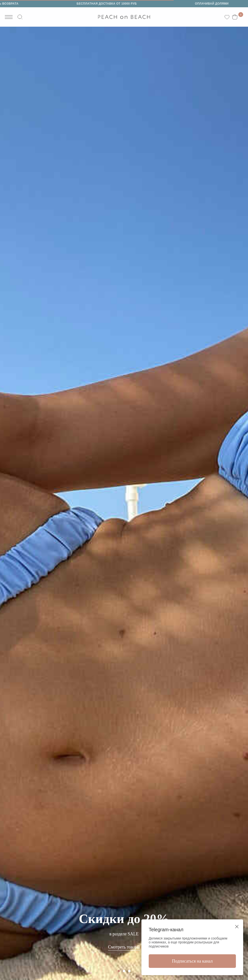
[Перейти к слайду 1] (119, 971)
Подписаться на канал (192, 961)
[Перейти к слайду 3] (129, 971)
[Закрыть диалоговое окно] (237, 927)
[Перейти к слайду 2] (124, 971)
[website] (21, 17)
